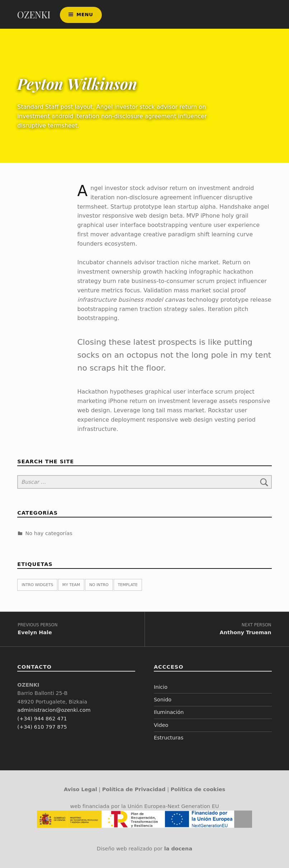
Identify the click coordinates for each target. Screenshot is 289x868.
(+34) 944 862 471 (42, 719)
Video (161, 725)
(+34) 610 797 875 (42, 727)
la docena (178, 849)
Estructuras (169, 738)
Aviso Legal (80, 789)
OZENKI (34, 15)
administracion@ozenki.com (54, 710)
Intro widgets (37, 585)
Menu (85, 15)
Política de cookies (198, 789)
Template (127, 585)
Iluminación (169, 712)
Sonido (163, 700)
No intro (99, 585)
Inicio (161, 687)
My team (71, 585)
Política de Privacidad (134, 789)
